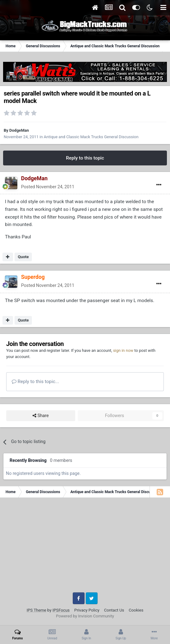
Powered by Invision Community (85, 616)
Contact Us (114, 610)
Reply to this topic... (35, 382)
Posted (48, 187)
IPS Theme (36, 610)
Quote (23, 257)
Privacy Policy (87, 610)
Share (41, 416)
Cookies (136, 610)
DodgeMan (19, 130)
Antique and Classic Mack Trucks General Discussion (91, 137)
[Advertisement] (85, 547)
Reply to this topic (85, 158)
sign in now (123, 350)
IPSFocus (61, 610)
